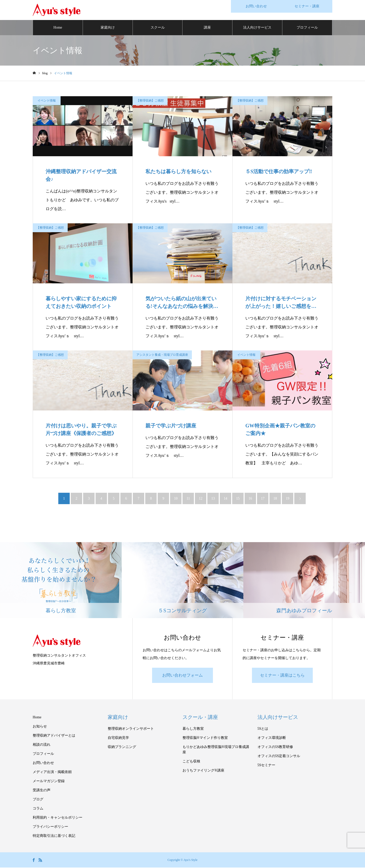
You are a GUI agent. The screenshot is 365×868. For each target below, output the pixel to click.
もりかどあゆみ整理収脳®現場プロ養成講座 (216, 750)
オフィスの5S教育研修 (275, 747)
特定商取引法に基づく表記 (54, 836)
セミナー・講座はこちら (282, 676)
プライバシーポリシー (50, 827)
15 (238, 499)
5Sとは (263, 729)
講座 (207, 28)
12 (201, 499)
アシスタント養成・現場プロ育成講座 (162, 355)
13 (213, 499)
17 (263, 499)
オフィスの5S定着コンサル (279, 756)
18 (275, 499)
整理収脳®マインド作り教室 (205, 738)
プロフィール (307, 28)
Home (58, 28)
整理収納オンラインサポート (131, 729)
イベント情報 (47, 101)
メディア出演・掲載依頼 (52, 772)
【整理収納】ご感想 (150, 101)
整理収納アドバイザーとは (54, 736)
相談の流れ (42, 745)
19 (288, 499)
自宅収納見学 (118, 738)
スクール (158, 28)
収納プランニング (122, 747)
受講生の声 (42, 791)
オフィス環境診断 (272, 738)
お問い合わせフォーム (182, 676)
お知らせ (40, 727)
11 (188, 499)
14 (226, 499)
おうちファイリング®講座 (203, 771)
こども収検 (191, 762)
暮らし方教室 (193, 729)
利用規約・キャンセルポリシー (58, 818)
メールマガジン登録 (49, 782)
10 (176, 499)
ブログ (38, 800)
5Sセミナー (267, 766)
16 (250, 499)
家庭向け (108, 28)
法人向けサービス (257, 28)
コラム (38, 809)
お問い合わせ (43, 763)
